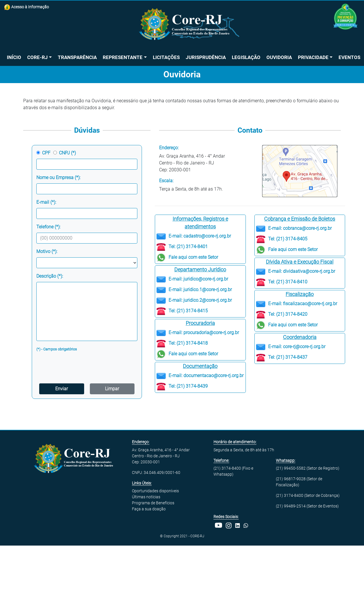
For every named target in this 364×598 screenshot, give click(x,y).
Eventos (349, 57)
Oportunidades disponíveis (155, 491)
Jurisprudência (206, 57)
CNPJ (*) (67, 153)
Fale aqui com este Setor (193, 257)
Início (14, 57)
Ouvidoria (279, 57)
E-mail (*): (46, 202)
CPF (46, 153)
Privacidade (313, 57)
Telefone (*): (48, 227)
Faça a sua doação (149, 509)
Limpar (112, 389)
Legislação (246, 57)
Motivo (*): (47, 251)
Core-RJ (37, 57)
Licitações (166, 57)
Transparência (77, 57)
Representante (123, 57)
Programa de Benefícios (153, 503)
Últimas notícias (146, 497)
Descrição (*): (50, 276)
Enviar (62, 389)
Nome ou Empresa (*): (58, 178)
